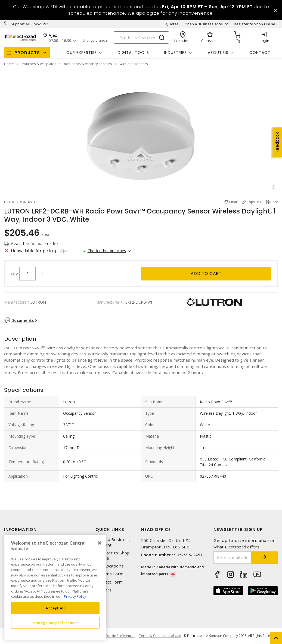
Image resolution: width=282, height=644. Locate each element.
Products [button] (27, 53)
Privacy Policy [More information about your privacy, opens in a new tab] (75, 596)
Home (9, 64)
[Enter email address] (232, 558)
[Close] (100, 543)
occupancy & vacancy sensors (88, 64)
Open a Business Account (207, 24)
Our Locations (110, 566)
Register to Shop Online (255, 24)
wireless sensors (134, 64)
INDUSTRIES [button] (175, 53)
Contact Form (109, 582)
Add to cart (206, 274)
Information (20, 529)
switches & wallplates (39, 64)
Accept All (55, 608)
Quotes (172, 24)
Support (18, 24)
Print (274, 202)
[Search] (141, 37)
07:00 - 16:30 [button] (60, 41)
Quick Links (110, 529)
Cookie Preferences (120, 636)
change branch (95, 41)
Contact (260, 53)
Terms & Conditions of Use (160, 636)
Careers (104, 590)
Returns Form (110, 574)
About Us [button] (218, 53)
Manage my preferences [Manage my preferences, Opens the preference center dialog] (55, 623)
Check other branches (107, 251)
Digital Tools (133, 53)
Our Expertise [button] (82, 53)
